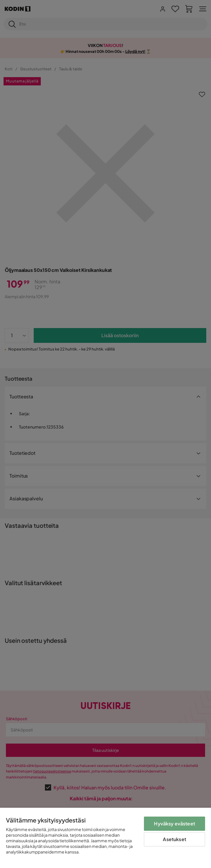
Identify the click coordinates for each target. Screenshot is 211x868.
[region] (105, 838)
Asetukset (174, 839)
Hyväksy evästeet (175, 824)
